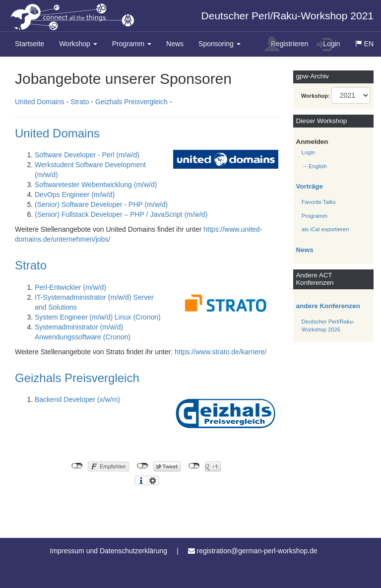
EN (368, 47)
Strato (80, 102)
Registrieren (286, 44)
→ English (314, 166)
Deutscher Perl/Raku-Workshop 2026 (328, 326)
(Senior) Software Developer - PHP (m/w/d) (101, 204)
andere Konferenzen (328, 306)
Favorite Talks (319, 202)
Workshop (78, 44)
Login (328, 44)
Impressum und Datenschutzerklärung (109, 551)
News (175, 44)
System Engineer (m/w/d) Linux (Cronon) (98, 317)
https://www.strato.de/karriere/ (221, 352)
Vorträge (310, 186)
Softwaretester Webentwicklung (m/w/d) (96, 185)
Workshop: (316, 96)
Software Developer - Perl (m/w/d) (87, 155)
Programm (132, 44)
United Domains (40, 102)
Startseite (30, 44)
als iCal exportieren (325, 229)
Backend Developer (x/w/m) (77, 399)
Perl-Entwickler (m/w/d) (70, 287)
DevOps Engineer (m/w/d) (75, 195)
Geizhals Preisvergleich (131, 102)
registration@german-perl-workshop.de (257, 551)
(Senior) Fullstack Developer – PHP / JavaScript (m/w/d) (121, 214)
